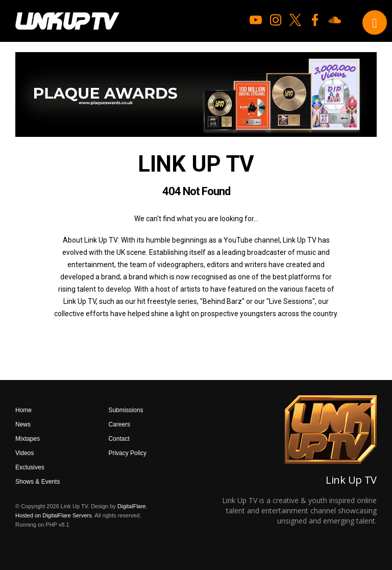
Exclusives (30, 467)
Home (23, 410)
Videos (24, 453)
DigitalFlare (132, 506)
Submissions (126, 410)
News (23, 424)
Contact (119, 439)
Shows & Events (38, 482)
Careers (119, 424)
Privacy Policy (127, 453)
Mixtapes (28, 439)
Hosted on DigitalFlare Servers (54, 515)
